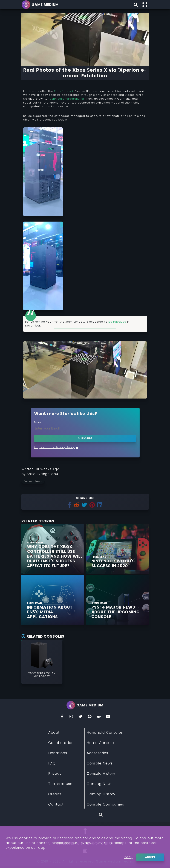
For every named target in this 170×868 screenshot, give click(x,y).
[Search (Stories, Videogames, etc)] (85, 815)
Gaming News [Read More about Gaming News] (100, 784)
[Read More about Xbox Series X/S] (42, 655)
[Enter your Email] (85, 428)
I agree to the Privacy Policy (54, 447)
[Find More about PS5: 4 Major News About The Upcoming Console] (120, 612)
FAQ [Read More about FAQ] (52, 763)
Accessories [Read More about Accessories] (97, 753)
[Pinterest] (90, 717)
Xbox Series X (64, 91)
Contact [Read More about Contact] (56, 804)
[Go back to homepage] (41, 5)
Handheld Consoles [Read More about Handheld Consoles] (105, 732)
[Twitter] (80, 717)
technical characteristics (66, 99)
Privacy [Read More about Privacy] (55, 774)
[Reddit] (99, 717)
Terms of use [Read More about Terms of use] (60, 784)
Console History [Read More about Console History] (101, 774)
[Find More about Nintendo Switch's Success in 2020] (117, 549)
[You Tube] (108, 717)
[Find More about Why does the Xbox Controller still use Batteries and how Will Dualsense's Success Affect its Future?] (56, 556)
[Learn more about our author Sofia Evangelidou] (42, 474)
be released (117, 322)
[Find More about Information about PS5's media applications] (56, 612)
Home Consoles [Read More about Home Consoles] (101, 743)
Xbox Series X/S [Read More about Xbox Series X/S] (40, 673)
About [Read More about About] (54, 732)
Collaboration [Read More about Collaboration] (61, 743)
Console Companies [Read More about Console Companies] (105, 804)
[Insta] (71, 717)
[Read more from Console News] (34, 481)
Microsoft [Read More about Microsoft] (42, 676)
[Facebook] (62, 717)
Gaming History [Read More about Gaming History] (101, 794)
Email (38, 422)
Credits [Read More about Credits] (55, 794)
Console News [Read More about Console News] (100, 763)
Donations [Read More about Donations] (58, 753)
